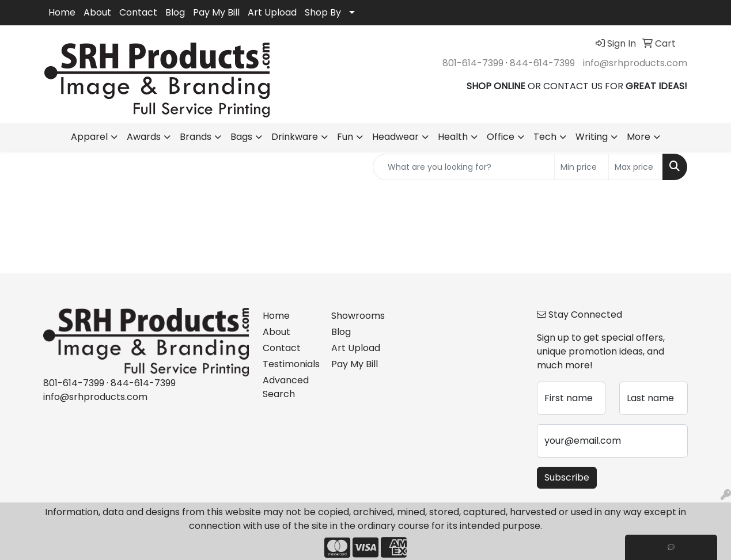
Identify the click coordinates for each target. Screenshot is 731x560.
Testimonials (290, 364)
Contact (138, 12)
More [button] (639, 137)
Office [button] (501, 137)
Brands (196, 137)
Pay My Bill (216, 12)
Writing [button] (592, 137)
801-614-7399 (473, 63)
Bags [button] (241, 137)
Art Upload (272, 12)
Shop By (323, 12)
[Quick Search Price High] (636, 167)
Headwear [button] (395, 137)
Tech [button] (545, 137)
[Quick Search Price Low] (582, 167)
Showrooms (358, 316)
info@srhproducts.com (635, 63)
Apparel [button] (89, 137)
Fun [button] (345, 137)
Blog (175, 12)
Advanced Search (286, 387)
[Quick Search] (464, 167)
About (97, 12)
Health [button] (453, 137)
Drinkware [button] (295, 137)
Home (62, 12)
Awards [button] (144, 137)
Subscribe (567, 477)
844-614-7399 (542, 63)
